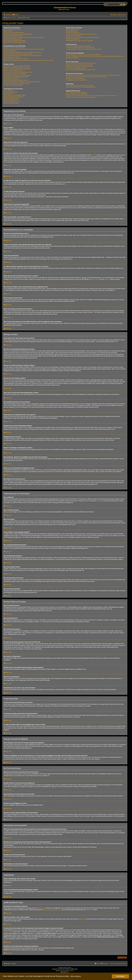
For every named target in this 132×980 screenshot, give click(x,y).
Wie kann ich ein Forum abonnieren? (75, 78)
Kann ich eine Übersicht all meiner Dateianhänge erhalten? (81, 87)
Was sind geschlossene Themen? (12, 102)
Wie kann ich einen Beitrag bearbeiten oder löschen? (17, 67)
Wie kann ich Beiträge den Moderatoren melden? (16, 80)
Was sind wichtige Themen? (11, 100)
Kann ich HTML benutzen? (10, 92)
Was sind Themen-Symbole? (11, 103)
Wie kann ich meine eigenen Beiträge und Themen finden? (81, 70)
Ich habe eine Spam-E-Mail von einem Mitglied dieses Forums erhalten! (84, 49)
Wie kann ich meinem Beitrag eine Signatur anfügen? (17, 69)
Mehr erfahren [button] (76, 976)
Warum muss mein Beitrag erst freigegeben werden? (17, 83)
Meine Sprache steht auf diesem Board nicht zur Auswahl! (18, 54)
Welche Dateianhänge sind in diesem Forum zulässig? (80, 85)
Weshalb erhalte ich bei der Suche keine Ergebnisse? (79, 65)
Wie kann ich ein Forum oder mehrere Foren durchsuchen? (81, 63)
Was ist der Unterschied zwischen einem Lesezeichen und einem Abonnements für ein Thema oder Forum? (93, 75)
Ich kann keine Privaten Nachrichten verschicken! (78, 46)
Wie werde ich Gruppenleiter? (73, 36)
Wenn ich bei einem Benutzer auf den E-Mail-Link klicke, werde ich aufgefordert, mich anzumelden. (29, 60)
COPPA (94, 155)
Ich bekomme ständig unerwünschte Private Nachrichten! (80, 48)
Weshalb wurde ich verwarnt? (11, 79)
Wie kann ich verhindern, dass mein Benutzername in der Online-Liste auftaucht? (24, 49)
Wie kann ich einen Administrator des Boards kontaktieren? (81, 97)
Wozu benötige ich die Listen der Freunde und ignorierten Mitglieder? (83, 55)
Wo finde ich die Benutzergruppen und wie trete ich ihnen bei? (82, 34)
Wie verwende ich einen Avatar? (12, 57)
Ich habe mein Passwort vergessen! (13, 39)
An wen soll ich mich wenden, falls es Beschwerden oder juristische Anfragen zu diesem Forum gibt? (91, 96)
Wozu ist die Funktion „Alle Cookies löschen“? (15, 42)
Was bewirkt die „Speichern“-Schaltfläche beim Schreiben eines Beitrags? (22, 82)
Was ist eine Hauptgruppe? (73, 39)
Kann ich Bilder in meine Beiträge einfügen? (15, 95)
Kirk (68, 972)
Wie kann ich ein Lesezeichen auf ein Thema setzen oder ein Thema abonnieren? (87, 77)
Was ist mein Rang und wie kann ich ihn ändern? (16, 59)
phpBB (59, 969)
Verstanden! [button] (120, 976)
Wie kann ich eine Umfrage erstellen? (13, 71)
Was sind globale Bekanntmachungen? (14, 97)
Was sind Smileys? (9, 94)
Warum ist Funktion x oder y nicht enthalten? (77, 94)
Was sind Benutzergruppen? (73, 33)
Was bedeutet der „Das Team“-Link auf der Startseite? (80, 40)
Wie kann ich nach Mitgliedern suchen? (76, 68)
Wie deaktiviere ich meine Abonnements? (76, 80)
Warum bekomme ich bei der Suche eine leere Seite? (79, 66)
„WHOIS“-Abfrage (9, 932)
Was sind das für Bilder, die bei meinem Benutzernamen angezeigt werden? (23, 56)
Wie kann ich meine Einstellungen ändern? (14, 48)
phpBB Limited (95, 279)
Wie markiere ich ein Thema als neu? (13, 85)
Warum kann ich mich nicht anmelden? (13, 36)
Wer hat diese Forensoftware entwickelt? (76, 92)
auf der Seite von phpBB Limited (52, 910)
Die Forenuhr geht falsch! (10, 51)
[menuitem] (16, 15)
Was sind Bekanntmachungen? (12, 98)
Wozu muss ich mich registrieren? (12, 29)
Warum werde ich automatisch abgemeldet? (15, 40)
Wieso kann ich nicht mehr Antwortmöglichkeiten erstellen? (19, 72)
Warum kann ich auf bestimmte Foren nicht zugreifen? (17, 75)
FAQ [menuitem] (112, 964)
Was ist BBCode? (8, 90)
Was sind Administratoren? (73, 29)
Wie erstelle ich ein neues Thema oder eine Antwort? (17, 66)
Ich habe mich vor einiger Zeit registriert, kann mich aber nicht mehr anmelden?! (24, 37)
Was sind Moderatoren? (72, 31)
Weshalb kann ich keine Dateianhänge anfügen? (16, 77)
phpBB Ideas (82, 919)
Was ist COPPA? (8, 31)
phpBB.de (107, 279)
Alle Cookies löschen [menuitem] (121, 964)
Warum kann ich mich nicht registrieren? (14, 33)
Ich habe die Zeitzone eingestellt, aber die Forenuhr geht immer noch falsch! (23, 52)
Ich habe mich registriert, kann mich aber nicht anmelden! (18, 34)
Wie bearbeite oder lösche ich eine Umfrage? (15, 74)
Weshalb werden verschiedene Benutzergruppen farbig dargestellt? (83, 37)
